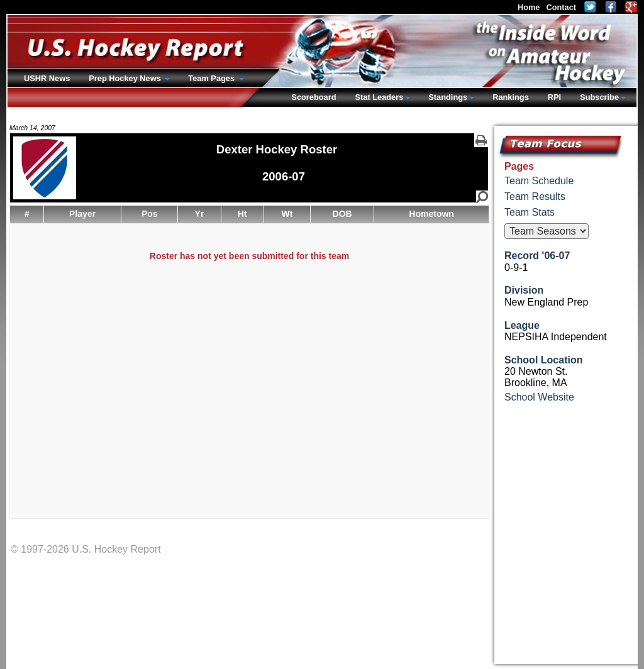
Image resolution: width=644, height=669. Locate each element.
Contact (561, 7)
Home (529, 7)
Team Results (535, 196)
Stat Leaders (379, 97)
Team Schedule (539, 181)
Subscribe (599, 97)
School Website (539, 397)
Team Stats (530, 212)
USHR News (47, 78)
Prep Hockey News (126, 78)
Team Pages (212, 78)
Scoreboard (314, 97)
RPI (554, 97)
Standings (448, 97)
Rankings (511, 97)
